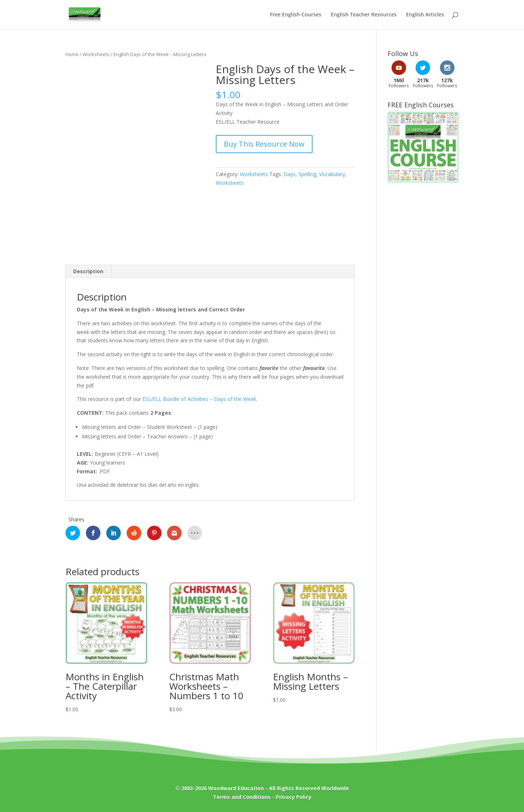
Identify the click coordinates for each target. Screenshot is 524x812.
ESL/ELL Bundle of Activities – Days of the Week (199, 399)
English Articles (425, 15)
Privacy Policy (294, 797)
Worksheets (96, 54)
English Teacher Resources (364, 15)
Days (289, 174)
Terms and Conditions (242, 797)
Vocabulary (332, 174)
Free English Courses (296, 15)
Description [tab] (88, 271)
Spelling (307, 174)
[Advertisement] (423, 305)
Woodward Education (236, 788)
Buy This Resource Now (264, 144)
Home (72, 54)
